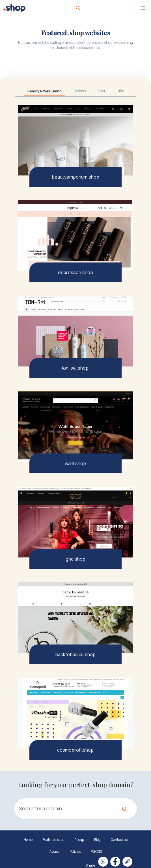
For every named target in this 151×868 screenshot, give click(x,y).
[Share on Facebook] (115, 862)
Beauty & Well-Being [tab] (45, 91)
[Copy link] (127, 862)
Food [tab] (101, 91)
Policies (75, 851)
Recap (79, 840)
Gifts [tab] (120, 91)
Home (28, 840)
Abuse (54, 851)
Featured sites (53, 840)
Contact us (119, 840)
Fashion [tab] (80, 91)
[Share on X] (103, 862)
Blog (97, 840)
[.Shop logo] (14, 8)
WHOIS (96, 851)
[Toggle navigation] (143, 8)
